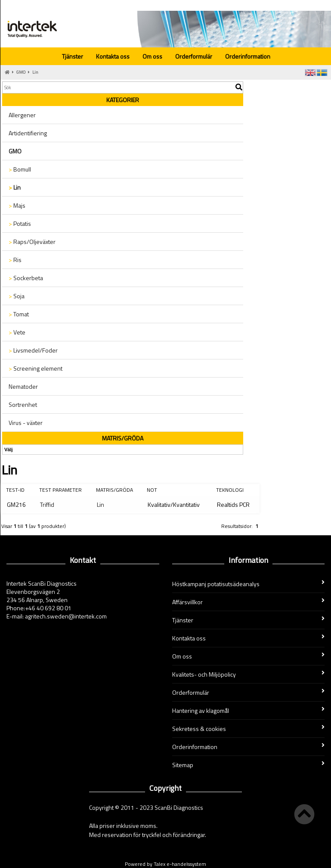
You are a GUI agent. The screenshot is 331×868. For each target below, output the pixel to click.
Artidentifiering (28, 133)
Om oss (152, 56)
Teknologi (230, 490)
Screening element (36, 368)
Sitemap (249, 765)
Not (152, 490)
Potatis (20, 223)
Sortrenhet (23, 404)
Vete (17, 332)
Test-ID (15, 490)
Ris (15, 260)
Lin (35, 72)
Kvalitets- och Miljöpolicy (249, 674)
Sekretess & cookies (249, 729)
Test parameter (60, 490)
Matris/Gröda (114, 490)
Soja (17, 296)
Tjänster (73, 56)
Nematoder (23, 386)
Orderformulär (194, 56)
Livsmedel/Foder (33, 350)
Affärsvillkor (249, 602)
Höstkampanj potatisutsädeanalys (249, 584)
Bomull (20, 169)
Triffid (47, 504)
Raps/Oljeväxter (32, 242)
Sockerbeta (26, 278)
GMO (21, 72)
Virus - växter (26, 423)
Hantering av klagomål (249, 710)
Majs (17, 205)
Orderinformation (248, 56)
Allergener (22, 115)
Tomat (19, 314)
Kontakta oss (113, 56)
